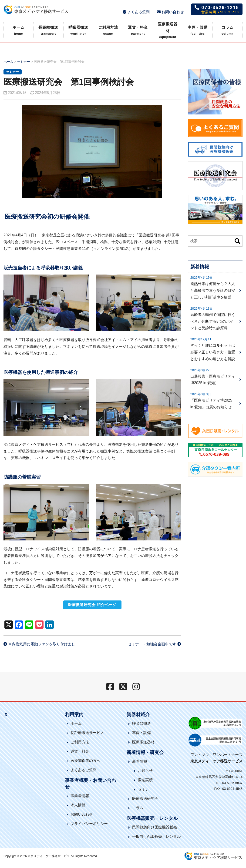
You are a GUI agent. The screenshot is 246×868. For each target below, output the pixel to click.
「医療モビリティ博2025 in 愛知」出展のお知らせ (211, 404)
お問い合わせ (170, 12)
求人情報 (78, 805)
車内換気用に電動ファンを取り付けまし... (41, 644)
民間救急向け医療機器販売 (155, 827)
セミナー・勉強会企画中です (154, 644)
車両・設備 (198, 31)
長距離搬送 (48, 31)
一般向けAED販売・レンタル (157, 836)
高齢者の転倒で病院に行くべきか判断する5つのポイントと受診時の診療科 (213, 321)
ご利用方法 (108, 31)
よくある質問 (136, 12)
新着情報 (140, 761)
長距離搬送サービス (87, 733)
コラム (228, 31)
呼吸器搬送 (78, 31)
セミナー (24, 62)
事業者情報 (80, 796)
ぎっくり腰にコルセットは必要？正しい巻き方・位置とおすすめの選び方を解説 (213, 352)
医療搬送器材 (168, 31)
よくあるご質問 (84, 770)
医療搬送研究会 (145, 799)
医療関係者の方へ (85, 761)
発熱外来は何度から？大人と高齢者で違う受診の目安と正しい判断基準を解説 (213, 290)
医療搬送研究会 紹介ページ (92, 605)
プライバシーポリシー (89, 824)
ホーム (19, 31)
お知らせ (145, 771)
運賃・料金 (138, 31)
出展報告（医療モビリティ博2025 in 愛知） (213, 380)
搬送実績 (145, 780)
